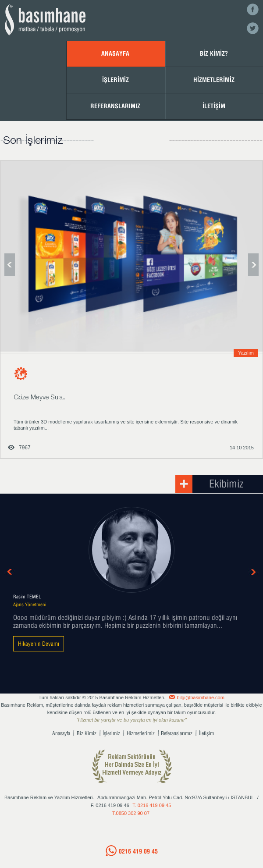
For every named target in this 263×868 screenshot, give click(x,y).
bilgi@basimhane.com (201, 697)
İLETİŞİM (214, 106)
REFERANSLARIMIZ (115, 106)
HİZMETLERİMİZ (214, 80)
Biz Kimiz (87, 733)
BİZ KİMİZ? (214, 53)
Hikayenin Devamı (39, 644)
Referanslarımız (177, 733)
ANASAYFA (115, 53)
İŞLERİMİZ (116, 80)
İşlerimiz (111, 733)
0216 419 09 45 (138, 851)
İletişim (206, 733)
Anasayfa (61, 733)
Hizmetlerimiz (141, 733)
